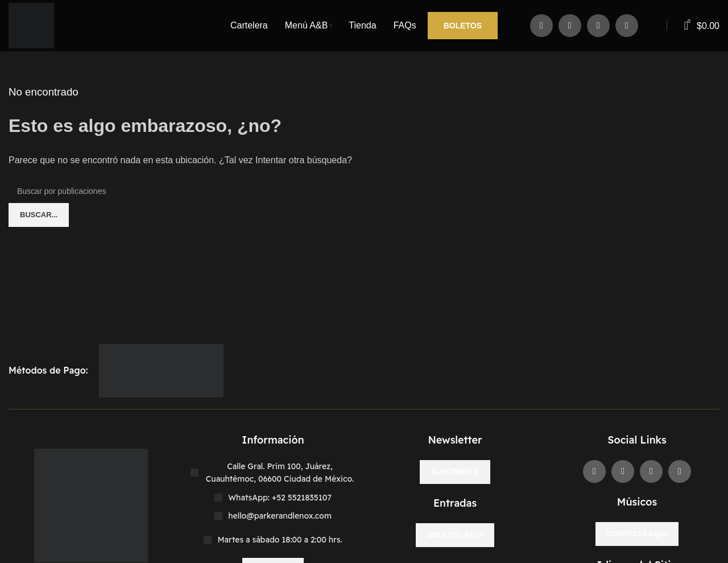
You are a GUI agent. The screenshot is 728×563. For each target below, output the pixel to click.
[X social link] (570, 26)
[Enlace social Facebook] (541, 26)
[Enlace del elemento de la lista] (273, 498)
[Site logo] (31, 25)
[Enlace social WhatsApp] (627, 26)
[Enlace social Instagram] (598, 26)
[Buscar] (364, 191)
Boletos (463, 26)
